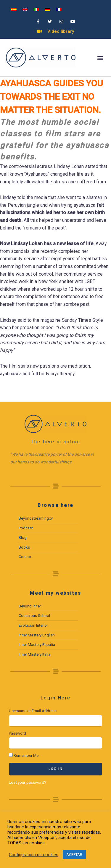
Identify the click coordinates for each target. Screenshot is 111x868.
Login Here (56, 698)
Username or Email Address (33, 711)
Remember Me (24, 755)
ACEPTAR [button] (74, 855)
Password (17, 733)
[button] (100, 58)
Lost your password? (28, 782)
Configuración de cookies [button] (34, 855)
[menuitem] (14, 9)
